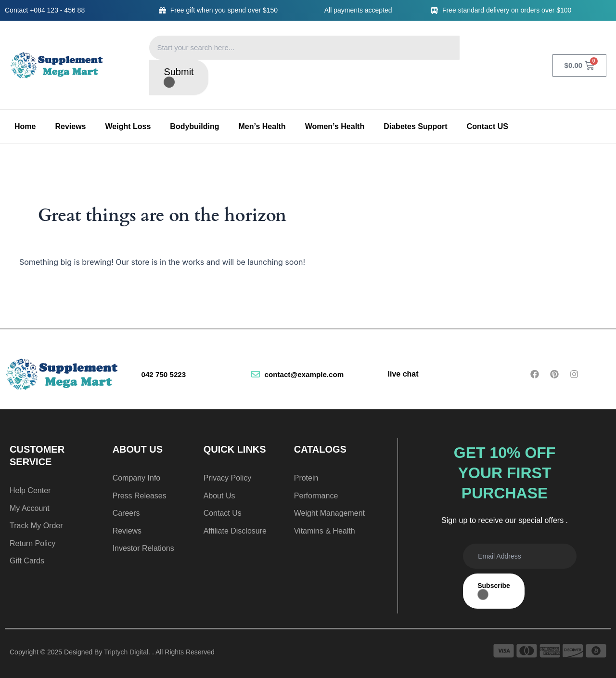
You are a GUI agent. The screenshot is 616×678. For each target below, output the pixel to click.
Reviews (70, 126)
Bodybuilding (194, 126)
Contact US (488, 126)
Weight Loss (128, 126)
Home (25, 126)
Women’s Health (335, 126)
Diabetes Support (415, 126)
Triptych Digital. (127, 652)
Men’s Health (262, 126)
